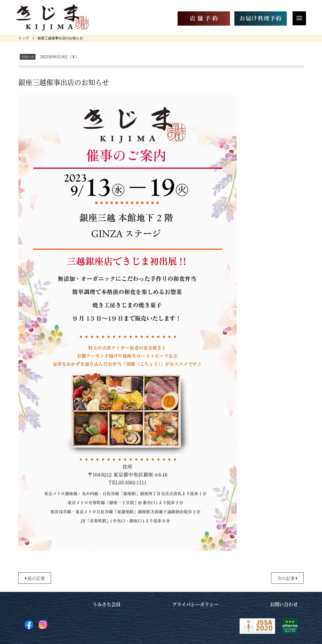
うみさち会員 (107, 604)
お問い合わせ (284, 604)
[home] (24, 38)
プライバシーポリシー (195, 604)
